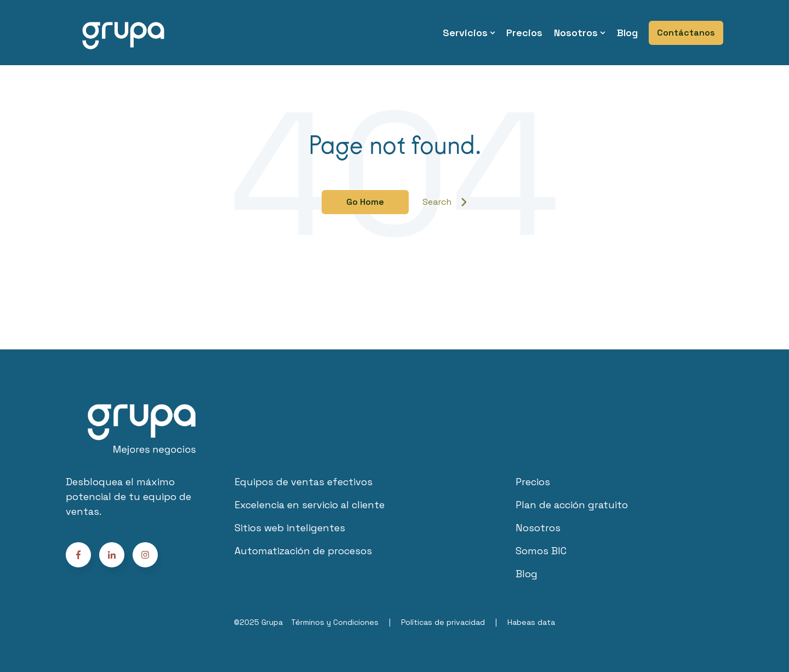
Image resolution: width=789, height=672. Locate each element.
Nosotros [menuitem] (576, 33)
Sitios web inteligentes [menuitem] (290, 528)
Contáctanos (686, 33)
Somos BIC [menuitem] (541, 551)
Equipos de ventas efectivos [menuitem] (304, 482)
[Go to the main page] (123, 33)
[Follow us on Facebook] (145, 555)
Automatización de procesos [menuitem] (303, 551)
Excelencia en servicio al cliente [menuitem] (310, 505)
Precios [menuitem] (524, 33)
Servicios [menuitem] (465, 33)
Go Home (365, 202)
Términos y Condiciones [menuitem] (335, 622)
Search (445, 202)
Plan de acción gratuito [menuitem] (572, 505)
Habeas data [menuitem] (531, 622)
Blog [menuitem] (627, 33)
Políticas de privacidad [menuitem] (443, 622)
